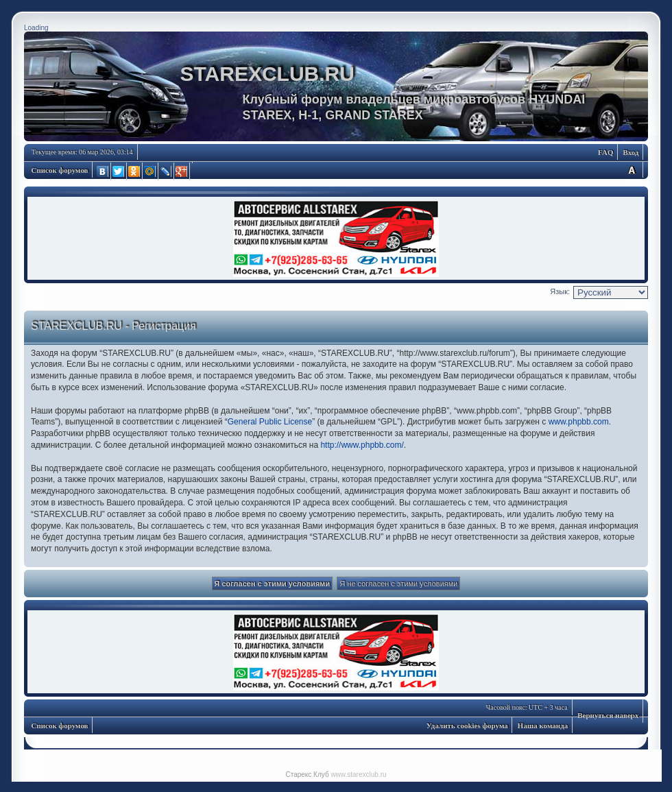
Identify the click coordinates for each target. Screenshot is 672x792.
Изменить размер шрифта (632, 170)
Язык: (560, 291)
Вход (631, 152)
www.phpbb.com (579, 422)
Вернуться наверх (608, 715)
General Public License (270, 422)
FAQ (605, 152)
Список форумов (60, 170)
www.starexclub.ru (358, 775)
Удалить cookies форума (467, 725)
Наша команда (543, 725)
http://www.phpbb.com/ (362, 445)
